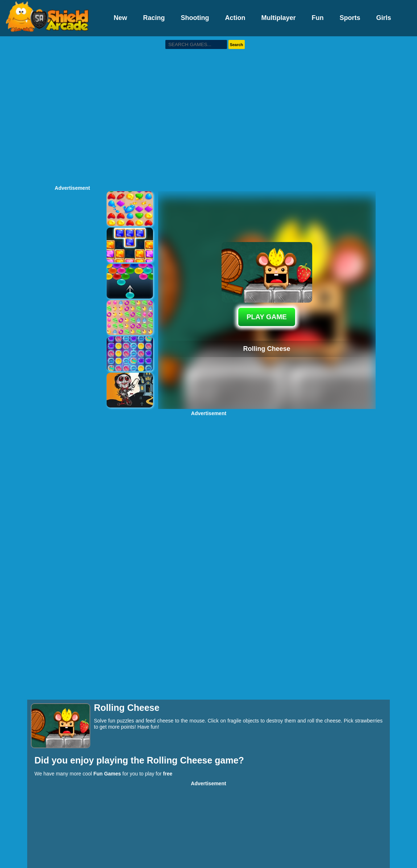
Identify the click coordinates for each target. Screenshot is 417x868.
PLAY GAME (267, 317)
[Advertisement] (68, 110)
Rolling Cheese (181, 760)
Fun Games (107, 774)
